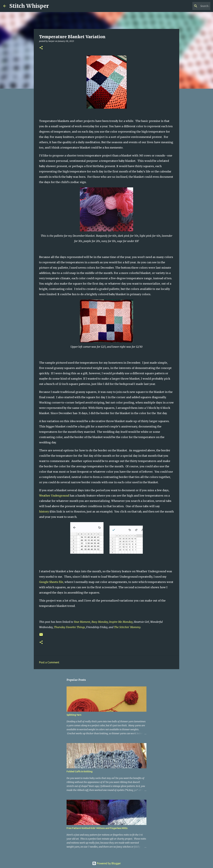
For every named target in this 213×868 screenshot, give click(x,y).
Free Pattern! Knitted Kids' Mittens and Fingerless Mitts (97, 828)
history (44, 511)
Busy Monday (100, 622)
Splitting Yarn (74, 715)
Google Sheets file (51, 582)
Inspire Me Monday (121, 622)
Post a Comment (49, 662)
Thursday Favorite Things (69, 627)
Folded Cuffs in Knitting (80, 771)
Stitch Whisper (29, 6)
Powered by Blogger (106, 863)
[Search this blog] (193, 6)
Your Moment (82, 622)
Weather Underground (54, 496)
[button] (41, 48)
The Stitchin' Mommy (127, 627)
